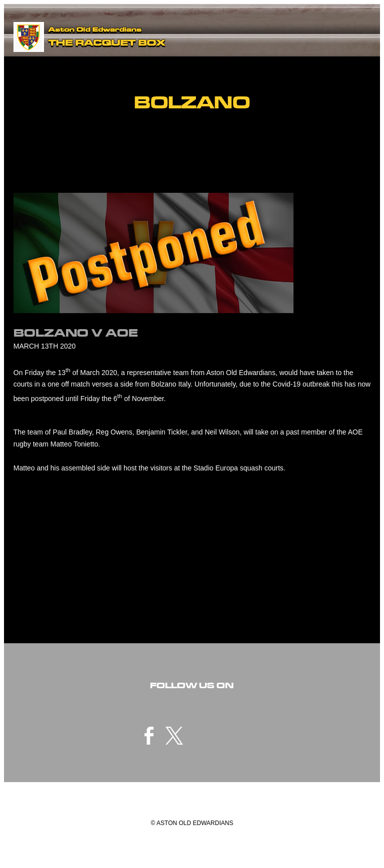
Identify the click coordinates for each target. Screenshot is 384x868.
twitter (174, 736)
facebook (149, 736)
